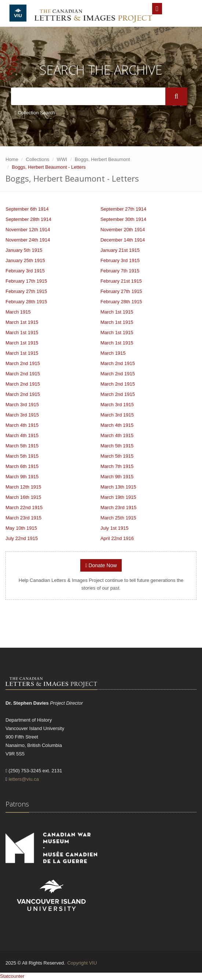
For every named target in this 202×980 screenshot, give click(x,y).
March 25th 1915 (118, 518)
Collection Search (35, 113)
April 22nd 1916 (117, 538)
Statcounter (12, 976)
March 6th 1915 (22, 466)
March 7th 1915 (117, 466)
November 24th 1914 (28, 240)
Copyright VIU (82, 963)
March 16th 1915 (23, 497)
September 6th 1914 (27, 209)
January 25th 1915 (25, 260)
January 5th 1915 (24, 250)
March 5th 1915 (22, 446)
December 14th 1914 (123, 240)
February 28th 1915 (26, 302)
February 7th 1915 (120, 271)
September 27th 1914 (123, 209)
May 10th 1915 (21, 528)
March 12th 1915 (23, 487)
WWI (62, 159)
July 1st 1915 (115, 528)
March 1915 (18, 312)
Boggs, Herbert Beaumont (102, 159)
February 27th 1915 (26, 291)
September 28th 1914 (28, 219)
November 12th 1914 (28, 230)
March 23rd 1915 (118, 507)
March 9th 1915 (22, 477)
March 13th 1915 (118, 487)
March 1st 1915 (117, 312)
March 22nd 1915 (24, 507)
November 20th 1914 (123, 230)
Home (12, 159)
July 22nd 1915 (22, 538)
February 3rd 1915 (120, 260)
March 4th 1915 (22, 425)
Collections (38, 159)
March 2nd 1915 (23, 363)
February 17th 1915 (26, 281)
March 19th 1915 (118, 497)
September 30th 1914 (123, 219)
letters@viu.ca (24, 779)
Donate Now (101, 565)
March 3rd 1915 (22, 405)
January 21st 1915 (120, 250)
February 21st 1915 (121, 281)
